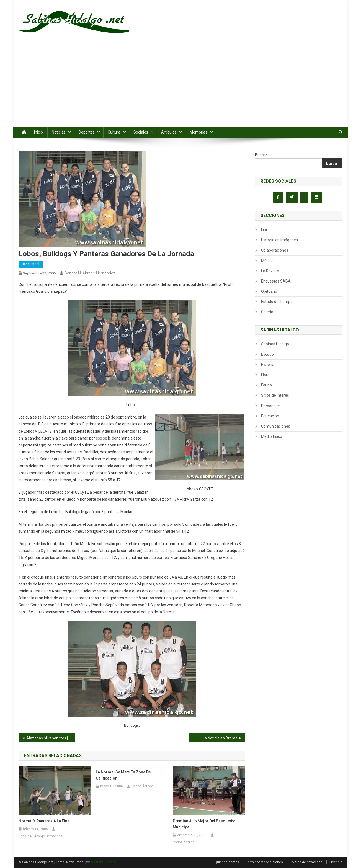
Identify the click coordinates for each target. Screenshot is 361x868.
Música (267, 261)
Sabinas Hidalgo (275, 344)
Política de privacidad (306, 862)
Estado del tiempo (277, 302)
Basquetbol (31, 264)
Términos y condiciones (265, 862)
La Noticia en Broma (220, 738)
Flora (265, 375)
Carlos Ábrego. (143, 786)
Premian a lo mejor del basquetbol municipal (205, 824)
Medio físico (272, 436)
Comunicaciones (276, 426)
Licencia (336, 862)
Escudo (267, 354)
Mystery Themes (104, 862)
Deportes (87, 132)
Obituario (269, 291)
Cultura (114, 132)
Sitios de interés (275, 395)
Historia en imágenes (279, 240)
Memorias (198, 132)
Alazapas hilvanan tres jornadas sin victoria (51, 738)
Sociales (141, 132)
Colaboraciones (275, 250)
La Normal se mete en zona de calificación (123, 775)
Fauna (266, 385)
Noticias (59, 132)
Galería (267, 312)
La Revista (270, 271)
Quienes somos (227, 862)
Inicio (38, 132)
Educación (270, 416)
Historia (268, 365)
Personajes (271, 406)
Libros (266, 230)
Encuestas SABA (276, 281)
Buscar (261, 155)
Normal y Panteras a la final (45, 821)
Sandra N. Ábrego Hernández (90, 273)
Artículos (169, 132)
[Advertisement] (180, 85)
